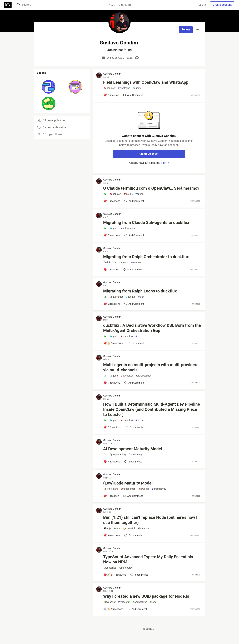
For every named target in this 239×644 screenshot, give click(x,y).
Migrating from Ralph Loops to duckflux (140, 291)
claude (128, 194)
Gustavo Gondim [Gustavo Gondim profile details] (112, 74)
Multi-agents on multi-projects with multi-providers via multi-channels (151, 367)
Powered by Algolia (119, 5)
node (117, 528)
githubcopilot (143, 376)
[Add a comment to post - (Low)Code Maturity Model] (111, 496)
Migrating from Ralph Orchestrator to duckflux (146, 257)
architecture (111, 489)
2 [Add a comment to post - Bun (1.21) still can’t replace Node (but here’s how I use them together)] (133, 535)
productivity (135, 455)
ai (105, 194)
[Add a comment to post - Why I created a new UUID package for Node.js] (113, 609)
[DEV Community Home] (8, 5)
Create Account (149, 154)
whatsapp (124, 88)
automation (128, 228)
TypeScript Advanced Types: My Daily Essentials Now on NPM (148, 559)
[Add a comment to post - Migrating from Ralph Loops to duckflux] (112, 304)
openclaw (110, 88)
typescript (143, 528)
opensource (126, 568)
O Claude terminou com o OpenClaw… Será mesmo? (151, 188)
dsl (138, 336)
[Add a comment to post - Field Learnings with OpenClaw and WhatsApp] (111, 95)
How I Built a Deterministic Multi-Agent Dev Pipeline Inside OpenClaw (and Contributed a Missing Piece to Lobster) (151, 409)
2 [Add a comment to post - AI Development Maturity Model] (133, 462)
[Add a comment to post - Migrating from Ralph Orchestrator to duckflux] (111, 270)
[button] (49, 87)
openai (140, 194)
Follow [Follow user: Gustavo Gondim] (186, 30)
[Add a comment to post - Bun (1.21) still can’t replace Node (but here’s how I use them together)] (112, 535)
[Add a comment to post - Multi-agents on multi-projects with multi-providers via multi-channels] (112, 383)
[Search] (18, 5)
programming (118, 455)
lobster (140, 420)
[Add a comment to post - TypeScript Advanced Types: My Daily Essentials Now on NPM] (115, 575)
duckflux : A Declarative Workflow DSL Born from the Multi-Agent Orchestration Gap (152, 328)
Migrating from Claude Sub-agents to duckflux (146, 223)
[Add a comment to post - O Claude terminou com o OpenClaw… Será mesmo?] (112, 201)
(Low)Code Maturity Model (128, 483)
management (128, 489)
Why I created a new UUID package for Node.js (146, 596)
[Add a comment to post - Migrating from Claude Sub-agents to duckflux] (112, 235)
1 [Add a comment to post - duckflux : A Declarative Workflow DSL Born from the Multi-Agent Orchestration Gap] (135, 343)
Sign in (165, 163)
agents (137, 88)
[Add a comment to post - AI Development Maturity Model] (112, 462)
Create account (222, 5)
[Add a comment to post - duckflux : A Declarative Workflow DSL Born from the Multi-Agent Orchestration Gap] (113, 343)
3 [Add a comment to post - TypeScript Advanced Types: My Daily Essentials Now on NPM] (139, 575)
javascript (129, 528)
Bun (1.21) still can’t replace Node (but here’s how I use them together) (150, 520)
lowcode (144, 489)
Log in (202, 5)
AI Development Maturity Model (133, 449)
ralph (107, 263)
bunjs (107, 528)
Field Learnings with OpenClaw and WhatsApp (146, 82)
